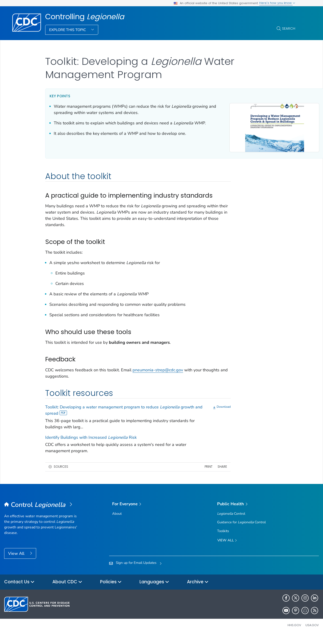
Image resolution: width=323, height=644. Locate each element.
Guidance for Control (241, 530)
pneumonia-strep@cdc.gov (158, 378)
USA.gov (312, 633)
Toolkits (223, 539)
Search (289, 28)
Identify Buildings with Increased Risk (91, 445)
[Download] (203, 415)
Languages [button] (154, 590)
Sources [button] (61, 475)
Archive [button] (198, 590)
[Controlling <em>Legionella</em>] (44, 513)
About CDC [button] (67, 590)
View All (17, 562)
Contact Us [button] (19, 590)
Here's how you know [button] (277, 3)
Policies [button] (111, 590)
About (117, 522)
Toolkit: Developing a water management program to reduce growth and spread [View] (112, 418)
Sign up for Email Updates (136, 571)
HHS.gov (294, 633)
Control (231, 522)
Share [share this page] (203, 475)
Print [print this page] (189, 475)
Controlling (85, 17)
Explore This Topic (68, 30)
